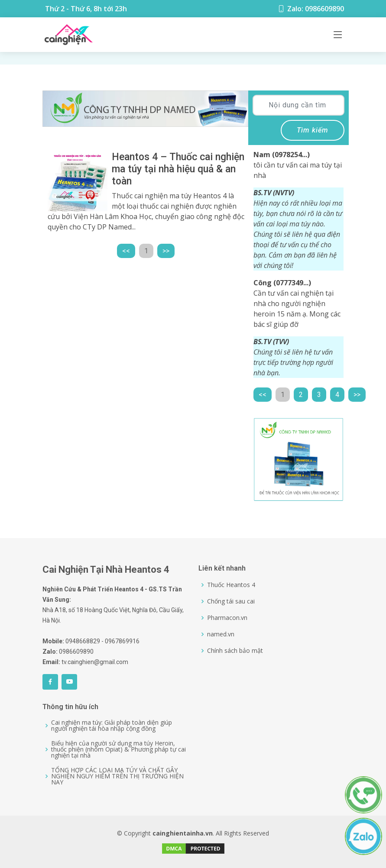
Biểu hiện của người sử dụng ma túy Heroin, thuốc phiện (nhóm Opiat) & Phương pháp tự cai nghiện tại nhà (118, 749)
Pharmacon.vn (227, 618)
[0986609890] (368, 782)
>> (166, 251)
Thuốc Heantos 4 (231, 585)
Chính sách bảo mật (235, 651)
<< (126, 251)
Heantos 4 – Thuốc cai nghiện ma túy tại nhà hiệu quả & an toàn (178, 169)
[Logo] (68, 35)
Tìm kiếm (313, 130)
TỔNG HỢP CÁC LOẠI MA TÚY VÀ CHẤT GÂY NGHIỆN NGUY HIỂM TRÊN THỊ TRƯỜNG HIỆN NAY (117, 776)
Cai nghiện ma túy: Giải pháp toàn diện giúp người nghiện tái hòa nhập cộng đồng (112, 726)
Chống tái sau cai (231, 601)
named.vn (221, 634)
